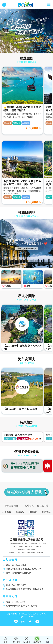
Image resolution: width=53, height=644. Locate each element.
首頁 (5, 642)
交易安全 (7, 512)
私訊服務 (27, 642)
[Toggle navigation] (49, 5)
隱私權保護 (43, 505)
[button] (3, 31)
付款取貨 (29, 505)
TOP (48, 642)
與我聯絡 (46, 512)
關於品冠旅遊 (11, 505)
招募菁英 (33, 512)
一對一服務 (16, 642)
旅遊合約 (20, 512)
